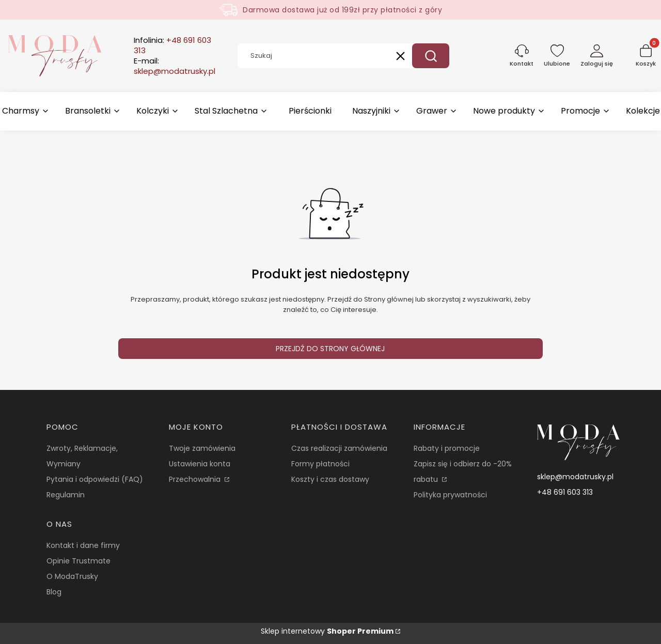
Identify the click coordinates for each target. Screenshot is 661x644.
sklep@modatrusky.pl (575, 477)
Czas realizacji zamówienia (339, 448)
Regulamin (66, 495)
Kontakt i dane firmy (83, 545)
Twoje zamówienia (202, 448)
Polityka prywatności (450, 495)
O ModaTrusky (72, 576)
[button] (431, 56)
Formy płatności (320, 464)
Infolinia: (172, 45)
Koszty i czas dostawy (330, 479)
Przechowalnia (196, 479)
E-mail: (175, 66)
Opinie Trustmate (78, 561)
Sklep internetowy (327, 631)
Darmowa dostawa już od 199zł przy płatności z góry (342, 10)
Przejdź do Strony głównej (330, 349)
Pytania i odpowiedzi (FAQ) (95, 479)
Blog (54, 592)
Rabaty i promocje (447, 448)
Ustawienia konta (200, 464)
